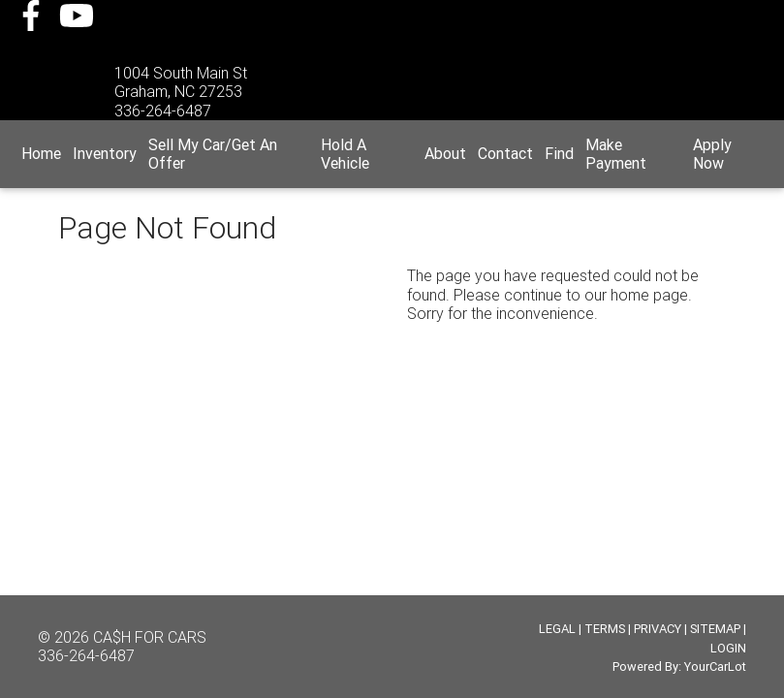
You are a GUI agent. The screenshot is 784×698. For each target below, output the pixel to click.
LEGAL (557, 629)
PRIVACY (658, 629)
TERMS (605, 629)
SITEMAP (715, 629)
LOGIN (728, 648)
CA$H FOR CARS (150, 637)
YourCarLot (715, 666)
